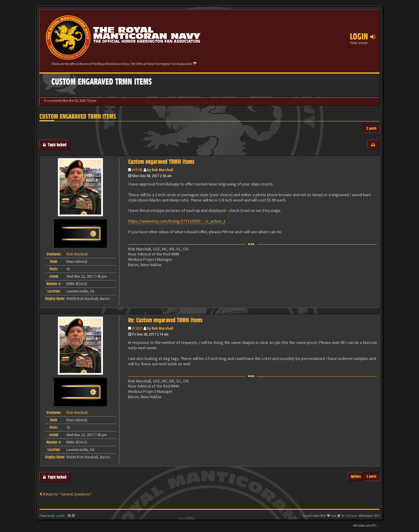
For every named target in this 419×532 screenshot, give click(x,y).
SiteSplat (352, 516)
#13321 (137, 328)
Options (356, 476)
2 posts (372, 128)
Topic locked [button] (55, 145)
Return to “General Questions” (66, 494)
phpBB (61, 516)
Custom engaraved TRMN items (78, 116)
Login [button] (362, 36)
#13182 (137, 170)
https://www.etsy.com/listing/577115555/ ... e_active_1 (177, 221)
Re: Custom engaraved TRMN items (165, 320)
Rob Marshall (162, 170)
